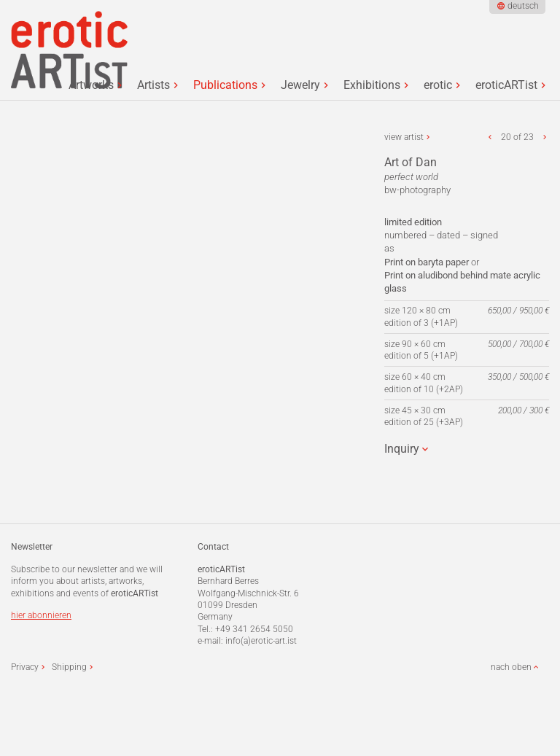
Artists (153, 85)
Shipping (69, 667)
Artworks (91, 85)
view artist (404, 137)
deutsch (523, 6)
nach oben (511, 667)
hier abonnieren (41, 615)
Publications (225, 85)
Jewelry (300, 85)
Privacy (25, 667)
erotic (438, 85)
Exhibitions (372, 85)
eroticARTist (506, 85)
